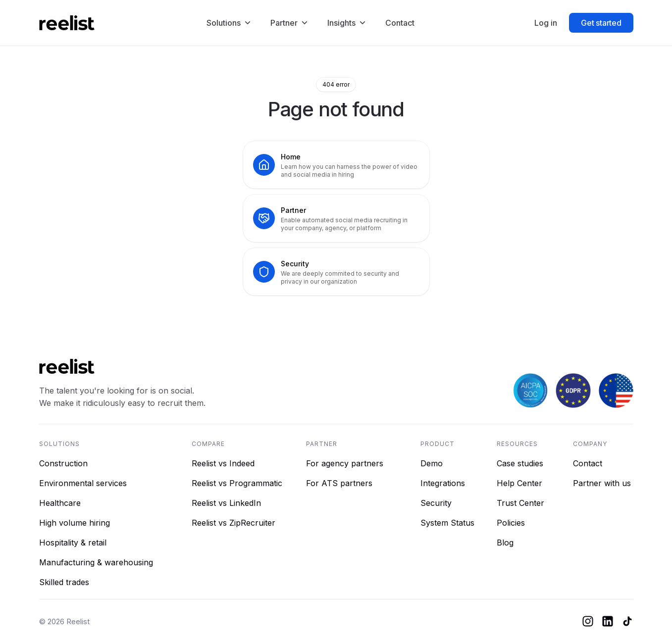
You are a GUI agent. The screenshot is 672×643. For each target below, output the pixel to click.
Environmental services (83, 483)
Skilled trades (64, 582)
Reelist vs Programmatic (237, 483)
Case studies (520, 463)
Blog (505, 543)
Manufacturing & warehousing (96, 562)
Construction (63, 463)
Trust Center (520, 503)
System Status (447, 523)
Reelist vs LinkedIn (226, 503)
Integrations (443, 483)
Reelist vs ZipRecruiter (233, 523)
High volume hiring (75, 523)
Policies (511, 523)
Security (436, 503)
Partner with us (602, 483)
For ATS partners (339, 483)
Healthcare (60, 503)
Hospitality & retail (73, 543)
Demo (432, 463)
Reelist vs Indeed (223, 463)
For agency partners (345, 463)
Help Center (519, 483)
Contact (588, 463)
